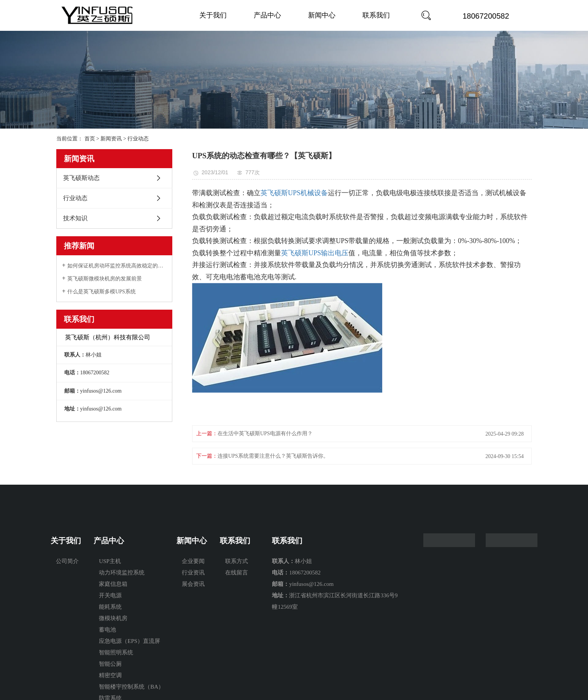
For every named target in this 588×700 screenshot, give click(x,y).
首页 (90, 139)
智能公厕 (110, 664)
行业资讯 (193, 573)
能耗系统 (110, 607)
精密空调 (110, 675)
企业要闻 (193, 561)
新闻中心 (322, 15)
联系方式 (237, 561)
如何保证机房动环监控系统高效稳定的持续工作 (117, 266)
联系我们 (376, 15)
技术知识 (75, 218)
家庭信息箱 (113, 584)
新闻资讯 (111, 139)
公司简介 (67, 561)
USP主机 (110, 561)
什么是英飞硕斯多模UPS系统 (102, 292)
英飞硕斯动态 (81, 178)
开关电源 (110, 595)
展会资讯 (193, 584)
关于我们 (213, 15)
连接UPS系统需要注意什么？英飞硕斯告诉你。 (273, 456)
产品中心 (267, 15)
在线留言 (237, 573)
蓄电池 (107, 630)
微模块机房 (113, 618)
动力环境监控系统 (122, 573)
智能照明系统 (116, 652)
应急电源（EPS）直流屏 (130, 641)
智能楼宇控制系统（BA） (131, 687)
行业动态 (138, 139)
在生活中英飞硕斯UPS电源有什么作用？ (265, 434)
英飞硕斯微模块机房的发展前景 (105, 279)
